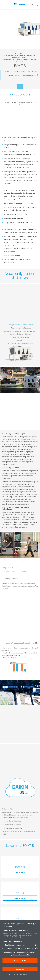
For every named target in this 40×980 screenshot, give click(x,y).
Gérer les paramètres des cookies (20, 974)
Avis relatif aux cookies (22, 955)
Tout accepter (20, 961)
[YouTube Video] (20, 121)
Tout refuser (20, 969)
